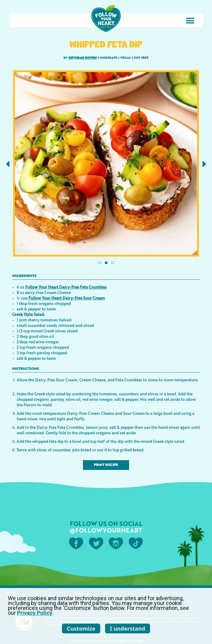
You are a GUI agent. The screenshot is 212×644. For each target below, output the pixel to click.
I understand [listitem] (128, 628)
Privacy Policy (35, 613)
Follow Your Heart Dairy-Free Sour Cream (67, 298)
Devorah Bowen (83, 58)
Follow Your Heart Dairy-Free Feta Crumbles (66, 287)
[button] (190, 21)
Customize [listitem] (81, 628)
